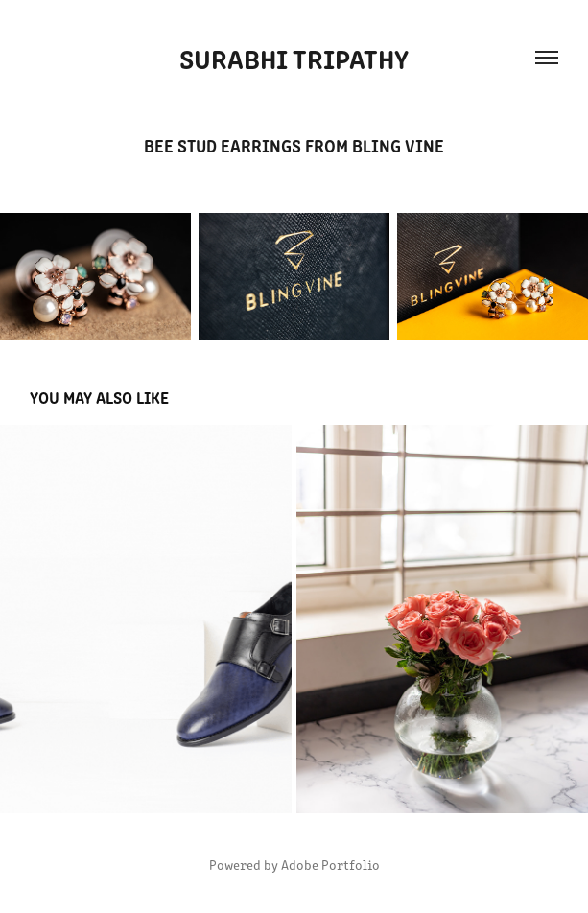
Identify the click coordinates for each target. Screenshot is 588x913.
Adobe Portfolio (330, 865)
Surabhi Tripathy (294, 58)
